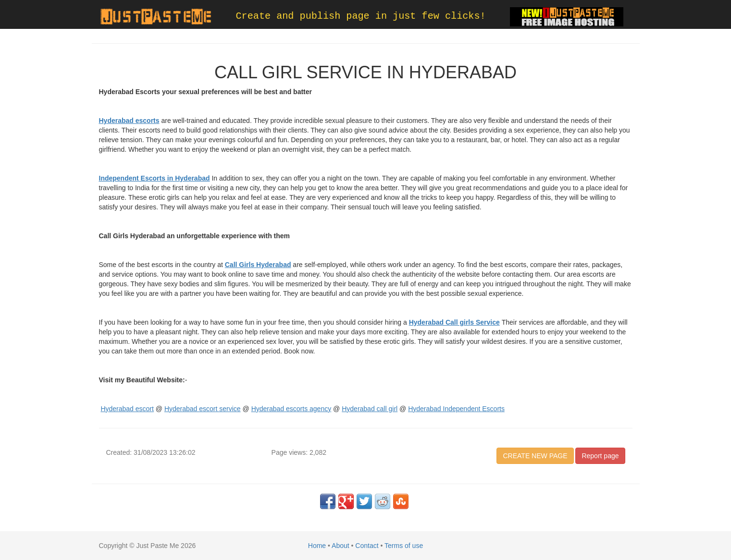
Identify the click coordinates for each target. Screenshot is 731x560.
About (341, 546)
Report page (600, 456)
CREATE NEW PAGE (535, 456)
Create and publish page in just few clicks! (361, 16)
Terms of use (404, 546)
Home (317, 546)
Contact (367, 546)
